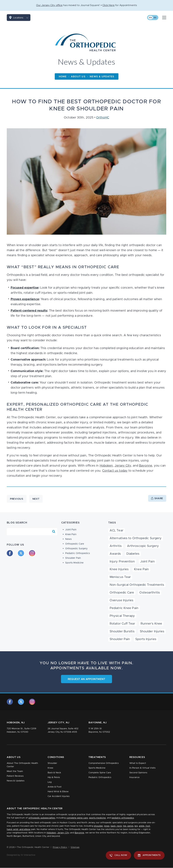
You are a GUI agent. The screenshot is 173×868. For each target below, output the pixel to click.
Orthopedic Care (75, 544)
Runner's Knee (151, 624)
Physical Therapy (122, 616)
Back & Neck (54, 773)
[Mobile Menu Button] (164, 18)
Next (36, 499)
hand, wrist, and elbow (19, 829)
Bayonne (146, 466)
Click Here (108, 5)
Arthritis (116, 546)
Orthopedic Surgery (76, 549)
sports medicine (97, 818)
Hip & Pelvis (54, 777)
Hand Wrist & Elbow (58, 792)
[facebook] (10, 553)
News (68, 539)
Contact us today (115, 471)
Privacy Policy (60, 847)
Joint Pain (71, 530)
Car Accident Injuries (59, 796)
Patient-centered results (29, 311)
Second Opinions (138, 773)
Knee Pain (71, 534)
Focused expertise (25, 288)
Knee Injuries (119, 569)
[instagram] (32, 553)
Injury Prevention (122, 562)
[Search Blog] (54, 532)
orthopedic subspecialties (42, 818)
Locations (22, 18)
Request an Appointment (87, 679)
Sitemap (75, 847)
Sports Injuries (146, 639)
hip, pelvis (128, 826)
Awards (115, 554)
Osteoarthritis (150, 593)
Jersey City (123, 466)
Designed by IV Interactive (21, 855)
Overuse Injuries (122, 600)
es (155, 18)
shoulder (98, 826)
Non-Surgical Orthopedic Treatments (137, 585)
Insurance (134, 777)
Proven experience (25, 299)
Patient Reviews (15, 776)
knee (107, 826)
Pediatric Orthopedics (78, 553)
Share (159, 498)
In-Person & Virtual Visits (142, 768)
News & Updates (16, 781)
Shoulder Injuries (152, 632)
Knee (50, 768)
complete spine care (77, 818)
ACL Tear (116, 531)
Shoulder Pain (73, 558)
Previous (17, 499)
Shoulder (52, 763)
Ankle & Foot (55, 787)
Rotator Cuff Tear (122, 624)
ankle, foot (144, 826)
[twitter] (21, 553)
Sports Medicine (74, 563)
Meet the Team (15, 771)
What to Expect (138, 763)
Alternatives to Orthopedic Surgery (136, 538)
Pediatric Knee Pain (124, 608)
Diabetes (133, 554)
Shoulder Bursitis (122, 632)
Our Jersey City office (49, 5)
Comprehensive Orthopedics (104, 763)
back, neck (116, 826)
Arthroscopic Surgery (143, 546)
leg (136, 826)
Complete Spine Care (100, 773)
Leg (50, 782)
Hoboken (106, 466)
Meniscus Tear (120, 577)
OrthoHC (103, 118)
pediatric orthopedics (123, 818)
